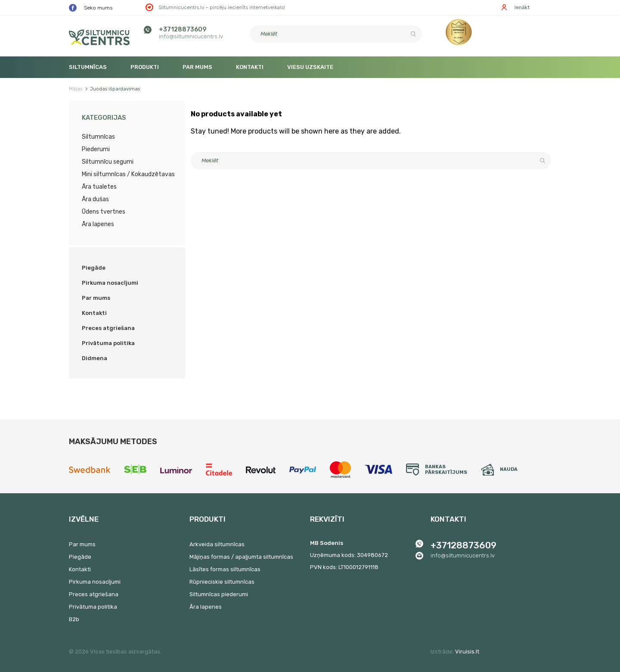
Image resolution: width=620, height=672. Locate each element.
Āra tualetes (99, 187)
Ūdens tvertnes (104, 212)
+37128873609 (183, 30)
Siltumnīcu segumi (108, 162)
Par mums (197, 67)
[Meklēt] (336, 34)
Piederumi (96, 149)
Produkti (145, 67)
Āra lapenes (98, 224)
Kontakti (250, 67)
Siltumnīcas (88, 67)
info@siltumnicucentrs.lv (191, 36)
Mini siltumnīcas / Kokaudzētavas (128, 174)
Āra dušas (95, 199)
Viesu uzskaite (310, 67)
